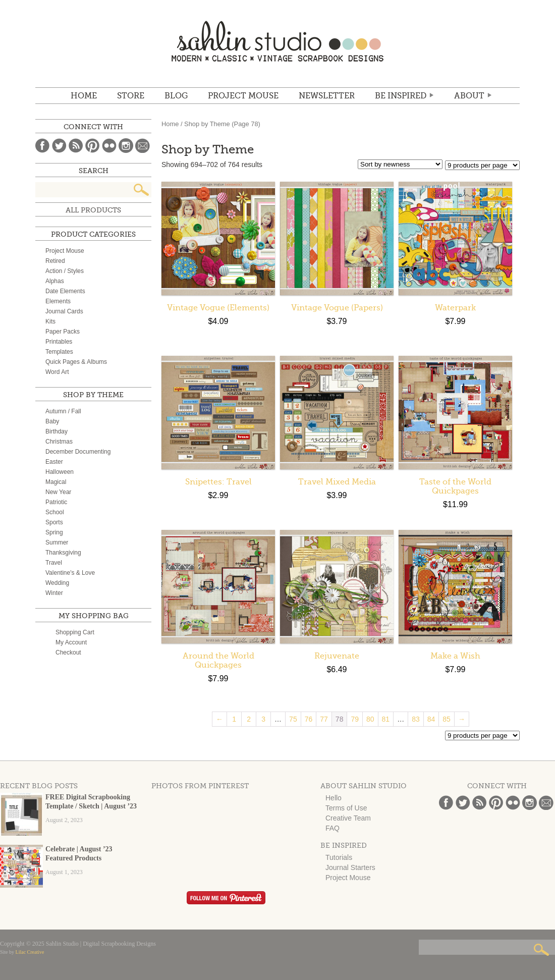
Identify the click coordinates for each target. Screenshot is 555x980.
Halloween (60, 472)
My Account (71, 642)
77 (324, 719)
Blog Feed (76, 146)
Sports (54, 522)
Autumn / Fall (63, 411)
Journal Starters (350, 867)
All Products (93, 210)
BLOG (176, 96)
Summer (57, 542)
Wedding (57, 583)
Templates (59, 352)
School (55, 512)
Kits (50, 321)
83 (416, 719)
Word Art (57, 372)
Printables (59, 342)
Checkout (68, 652)
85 (447, 719)
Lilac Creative (30, 952)
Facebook (43, 146)
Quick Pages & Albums (76, 362)
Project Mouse (243, 96)
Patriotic (56, 502)
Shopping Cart (75, 632)
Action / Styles (65, 271)
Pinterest (93, 146)
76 (309, 719)
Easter (54, 462)
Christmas (59, 442)
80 (370, 719)
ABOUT (469, 96)
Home (84, 96)
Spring (54, 532)
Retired (55, 261)
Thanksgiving (63, 553)
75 (293, 719)
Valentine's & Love (70, 573)
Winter (54, 593)
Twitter (59, 146)
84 (431, 719)
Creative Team (348, 818)
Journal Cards (64, 311)
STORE (131, 96)
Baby (52, 421)
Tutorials (339, 857)
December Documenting (78, 452)
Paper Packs (63, 332)
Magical (56, 482)
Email (143, 146)
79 (355, 719)
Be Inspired (401, 96)
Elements (58, 301)
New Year (58, 492)
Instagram (126, 146)
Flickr (109, 146)
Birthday (57, 431)
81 (386, 719)
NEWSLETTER (327, 96)
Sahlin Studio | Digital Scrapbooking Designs (277, 41)
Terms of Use (346, 808)
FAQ (332, 828)
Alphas (55, 281)
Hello (334, 798)
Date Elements (65, 291)
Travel (54, 563)
